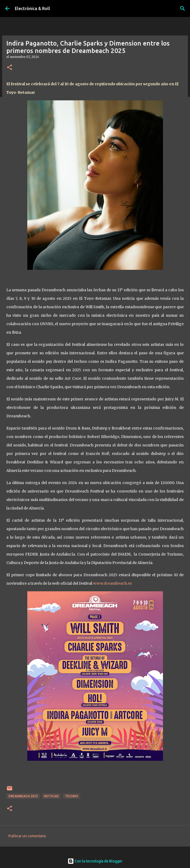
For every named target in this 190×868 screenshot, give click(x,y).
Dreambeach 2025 (23, 796)
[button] (10, 68)
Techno (72, 796)
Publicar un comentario (27, 836)
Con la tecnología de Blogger (95, 861)
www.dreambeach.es (112, 583)
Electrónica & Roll (32, 8)
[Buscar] (183, 8)
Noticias (51, 796)
